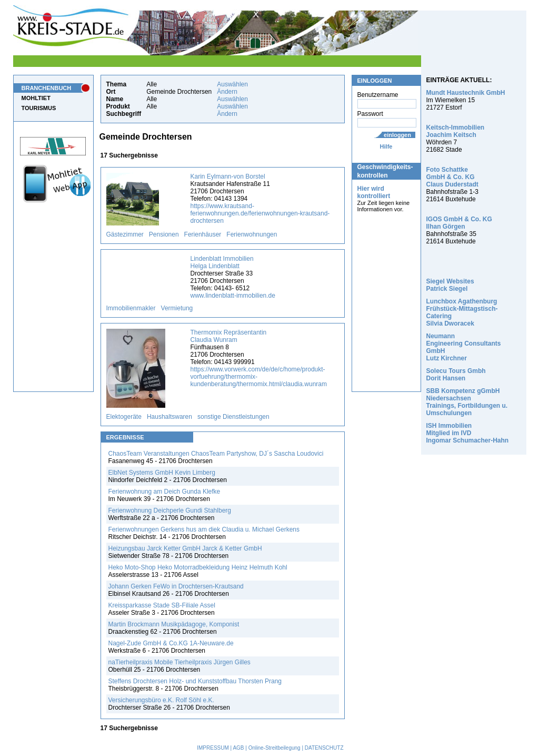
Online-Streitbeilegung (275, 748)
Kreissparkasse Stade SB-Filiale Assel (162, 605)
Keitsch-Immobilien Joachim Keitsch (456, 131)
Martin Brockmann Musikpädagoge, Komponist (174, 624)
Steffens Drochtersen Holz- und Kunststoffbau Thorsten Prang (195, 681)
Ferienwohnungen (252, 234)
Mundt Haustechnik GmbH (466, 93)
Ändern (227, 92)
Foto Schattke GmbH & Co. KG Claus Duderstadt (452, 177)
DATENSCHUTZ (324, 748)
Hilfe (386, 146)
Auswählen (232, 84)
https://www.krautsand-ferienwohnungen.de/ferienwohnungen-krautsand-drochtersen (260, 213)
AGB (238, 748)
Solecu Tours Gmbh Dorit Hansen (456, 375)
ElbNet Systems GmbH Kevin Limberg (162, 473)
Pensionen (164, 234)
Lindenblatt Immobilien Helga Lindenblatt (222, 262)
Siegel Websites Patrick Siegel (450, 285)
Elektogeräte (124, 417)
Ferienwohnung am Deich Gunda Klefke (164, 492)
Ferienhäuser (203, 234)
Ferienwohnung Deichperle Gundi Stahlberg (170, 510)
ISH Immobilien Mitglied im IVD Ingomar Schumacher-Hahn (468, 433)
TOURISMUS (39, 108)
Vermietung (177, 308)
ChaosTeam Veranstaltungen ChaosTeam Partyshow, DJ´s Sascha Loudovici (216, 454)
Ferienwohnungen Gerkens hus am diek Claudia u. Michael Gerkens (204, 529)
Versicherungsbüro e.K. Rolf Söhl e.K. (161, 700)
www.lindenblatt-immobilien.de (233, 296)
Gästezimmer (125, 234)
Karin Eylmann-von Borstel (228, 176)
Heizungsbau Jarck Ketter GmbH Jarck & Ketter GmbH (185, 548)
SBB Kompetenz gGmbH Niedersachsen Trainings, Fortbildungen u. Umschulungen (467, 402)
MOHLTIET (36, 98)
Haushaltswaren (169, 417)
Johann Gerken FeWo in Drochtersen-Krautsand (176, 586)
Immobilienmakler (131, 308)
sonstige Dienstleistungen (233, 417)
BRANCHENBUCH (47, 88)
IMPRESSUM (213, 748)
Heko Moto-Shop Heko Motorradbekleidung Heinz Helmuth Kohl (198, 567)
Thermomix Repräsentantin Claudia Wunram (229, 336)
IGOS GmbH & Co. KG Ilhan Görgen (459, 223)
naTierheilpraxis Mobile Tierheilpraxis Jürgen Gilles (179, 662)
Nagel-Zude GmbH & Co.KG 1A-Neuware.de (171, 643)
